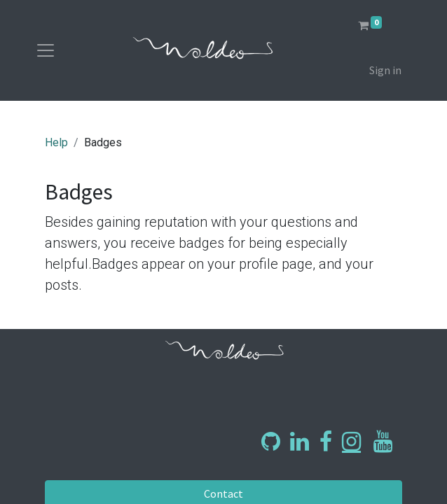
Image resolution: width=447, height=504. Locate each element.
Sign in (385, 70)
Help (56, 142)
